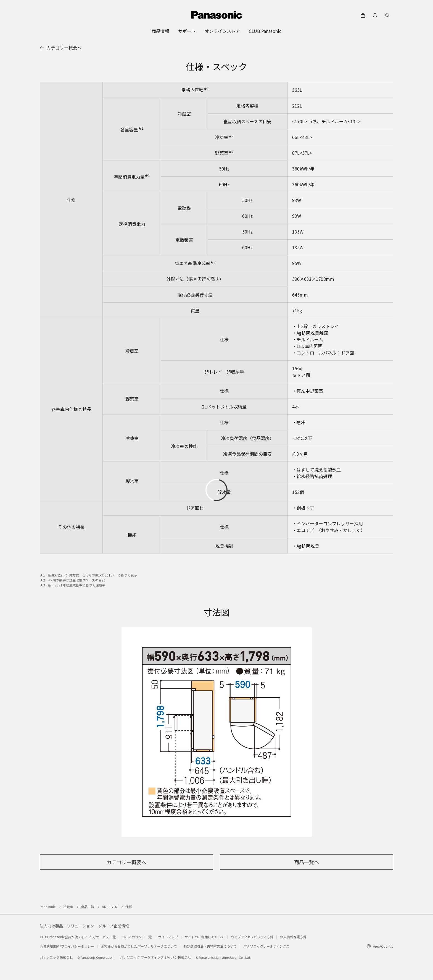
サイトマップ (168, 937)
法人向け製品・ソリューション (67, 926)
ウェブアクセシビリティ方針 (252, 937)
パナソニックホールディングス (266, 946)
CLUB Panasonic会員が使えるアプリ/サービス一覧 (78, 937)
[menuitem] (160, 31)
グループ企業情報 (114, 926)
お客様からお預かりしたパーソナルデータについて (139, 946)
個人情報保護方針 (293, 937)
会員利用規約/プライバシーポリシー (67, 946)
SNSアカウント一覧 (137, 937)
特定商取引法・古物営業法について (210, 946)
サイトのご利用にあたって (204, 937)
